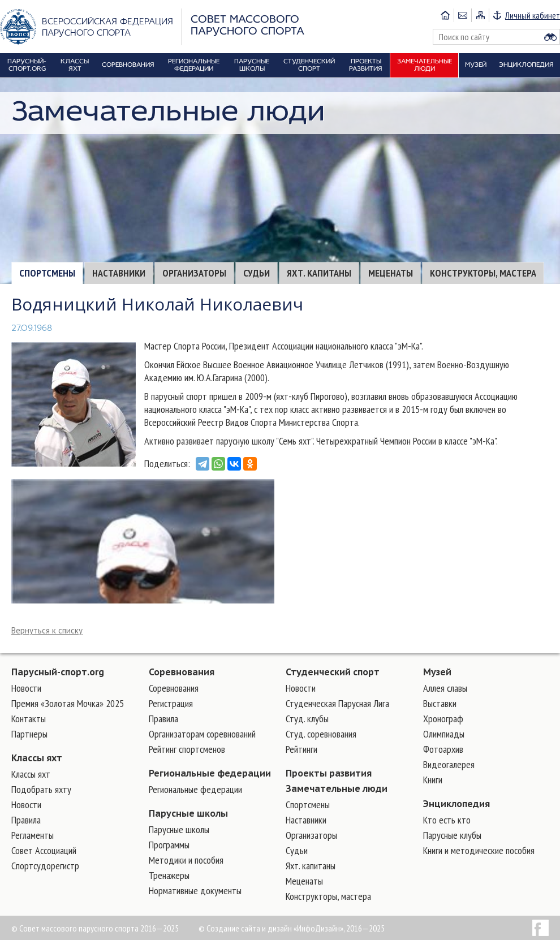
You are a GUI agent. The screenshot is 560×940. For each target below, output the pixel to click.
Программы (169, 845)
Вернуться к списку (47, 630)
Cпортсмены (47, 273)
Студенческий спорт (333, 672)
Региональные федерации (210, 773)
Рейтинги (301, 749)
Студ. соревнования (321, 734)
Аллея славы (445, 688)
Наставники (119, 273)
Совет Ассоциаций (44, 850)
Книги (433, 780)
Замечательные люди (337, 788)
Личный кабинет (533, 15)
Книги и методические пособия (479, 850)
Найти (550, 37)
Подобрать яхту (41, 789)
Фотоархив (443, 749)
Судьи (257, 273)
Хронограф (443, 719)
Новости (26, 688)
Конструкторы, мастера (483, 273)
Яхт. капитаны (319, 273)
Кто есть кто (447, 820)
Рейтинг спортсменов (187, 749)
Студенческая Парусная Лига (337, 703)
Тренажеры (169, 875)
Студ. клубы (307, 719)
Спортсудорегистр (45, 866)
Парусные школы (188, 813)
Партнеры (29, 734)
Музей (437, 672)
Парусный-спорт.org (58, 672)
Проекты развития (329, 773)
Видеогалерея (449, 764)
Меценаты (391, 273)
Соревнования (182, 672)
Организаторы (194, 273)
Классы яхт (37, 758)
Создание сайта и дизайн (249, 928)
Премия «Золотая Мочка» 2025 (68, 703)
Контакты (29, 719)
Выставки (440, 703)
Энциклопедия (456, 804)
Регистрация (171, 703)
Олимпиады (444, 734)
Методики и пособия (186, 860)
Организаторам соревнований (202, 734)
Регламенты (33, 835)
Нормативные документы (195, 891)
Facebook (540, 928)
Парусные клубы (452, 835)
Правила (26, 820)
